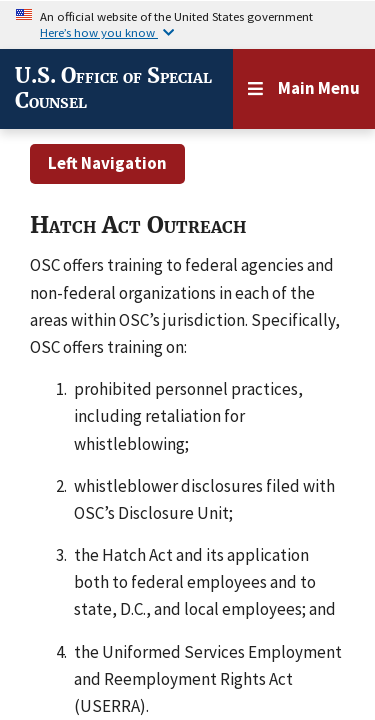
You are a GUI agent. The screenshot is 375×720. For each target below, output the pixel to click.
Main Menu (319, 88)
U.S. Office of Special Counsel (113, 89)
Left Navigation (107, 163)
